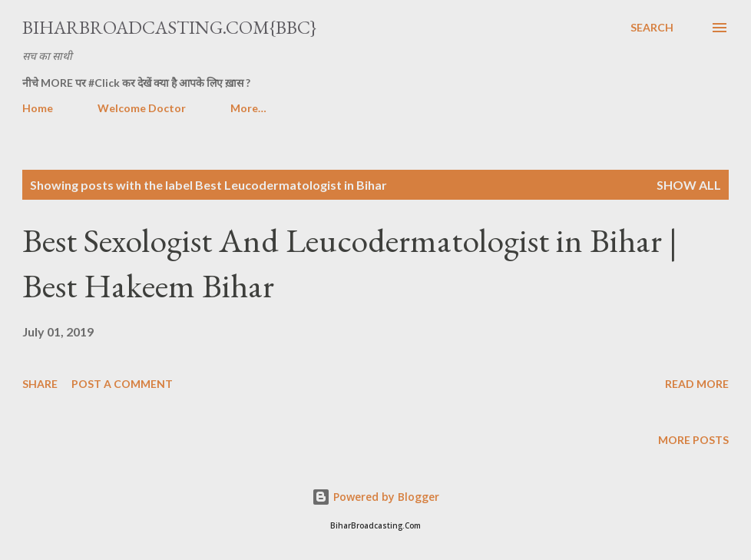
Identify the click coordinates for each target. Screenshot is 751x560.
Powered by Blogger (375, 497)
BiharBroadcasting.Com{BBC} (169, 27)
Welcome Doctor (142, 108)
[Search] (652, 28)
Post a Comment (122, 384)
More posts (693, 440)
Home (38, 108)
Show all (689, 185)
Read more (697, 384)
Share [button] (40, 384)
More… (248, 108)
